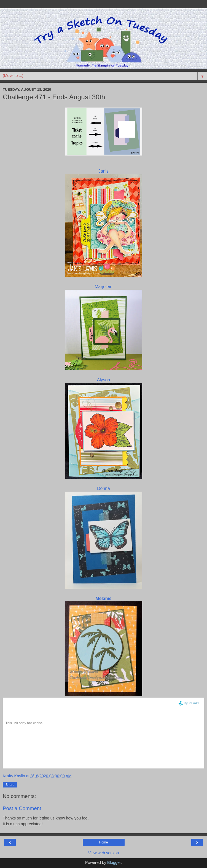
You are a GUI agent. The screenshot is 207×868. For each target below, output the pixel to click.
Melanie (103, 598)
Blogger (114, 862)
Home (103, 842)
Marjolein (103, 287)
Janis (103, 171)
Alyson (104, 380)
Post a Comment (22, 808)
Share (10, 785)
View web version (104, 853)
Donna (103, 488)
